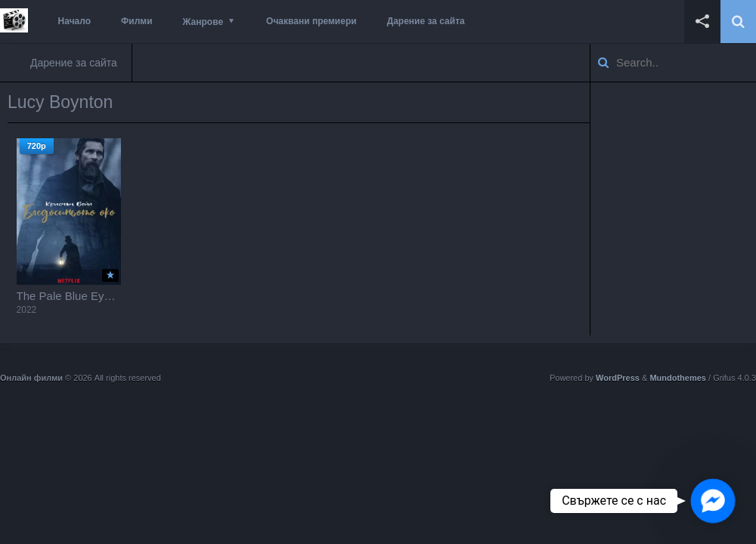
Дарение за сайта (426, 21)
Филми (137, 21)
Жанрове (203, 22)
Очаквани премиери (311, 21)
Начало (74, 21)
